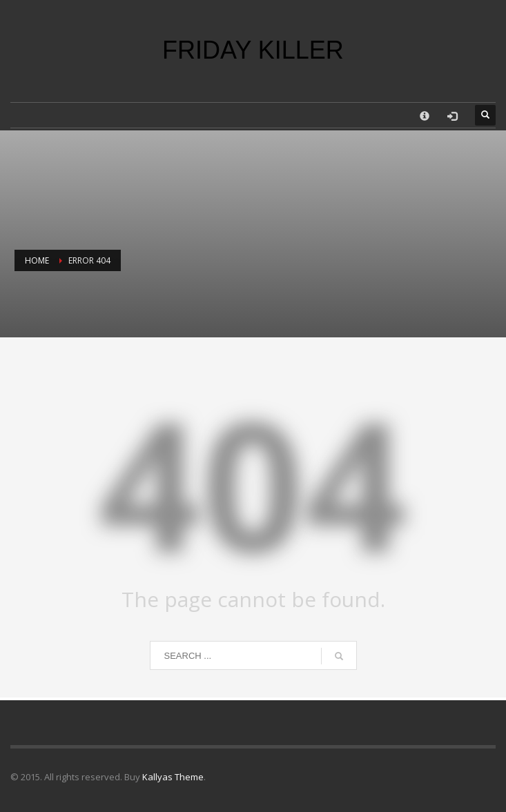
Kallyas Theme (173, 777)
